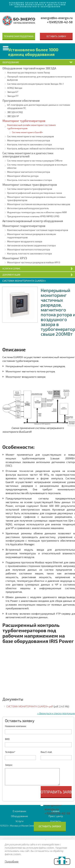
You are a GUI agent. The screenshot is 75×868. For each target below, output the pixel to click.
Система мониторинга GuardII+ (27, 132)
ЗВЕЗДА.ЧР (13, 116)
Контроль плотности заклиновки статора (29, 144)
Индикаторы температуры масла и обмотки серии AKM (37, 212)
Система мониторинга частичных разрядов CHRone (35, 161)
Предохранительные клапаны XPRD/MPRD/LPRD (33, 216)
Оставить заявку (56, 36)
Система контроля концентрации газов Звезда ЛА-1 (35, 84)
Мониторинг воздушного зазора (25, 241)
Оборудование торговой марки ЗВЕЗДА (29, 68)
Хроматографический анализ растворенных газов (35, 193)
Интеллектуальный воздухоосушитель (28, 208)
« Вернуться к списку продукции (56, 713)
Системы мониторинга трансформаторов (30, 189)
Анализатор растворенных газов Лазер (29, 72)
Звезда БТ (13, 92)
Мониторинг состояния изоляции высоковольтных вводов (39, 204)
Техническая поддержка (19, 36)
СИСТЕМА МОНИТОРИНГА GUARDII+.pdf (30, 706)
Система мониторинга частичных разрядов (31, 136)
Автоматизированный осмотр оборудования (33, 221)
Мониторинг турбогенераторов (24, 121)
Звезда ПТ (13, 96)
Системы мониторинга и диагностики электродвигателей (28, 155)
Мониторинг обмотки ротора (23, 176)
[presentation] (29, 792)
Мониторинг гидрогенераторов (24, 226)
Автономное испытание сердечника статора (31, 245)
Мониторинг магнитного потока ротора (29, 140)
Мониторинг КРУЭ (15, 258)
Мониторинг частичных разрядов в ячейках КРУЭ (34, 262)
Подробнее (12, 862)
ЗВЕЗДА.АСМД (15, 112)
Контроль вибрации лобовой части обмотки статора (36, 148)
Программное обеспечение (21, 101)
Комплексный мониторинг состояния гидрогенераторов (38, 230)
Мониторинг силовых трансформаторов (30, 185)
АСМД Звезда (15, 88)
